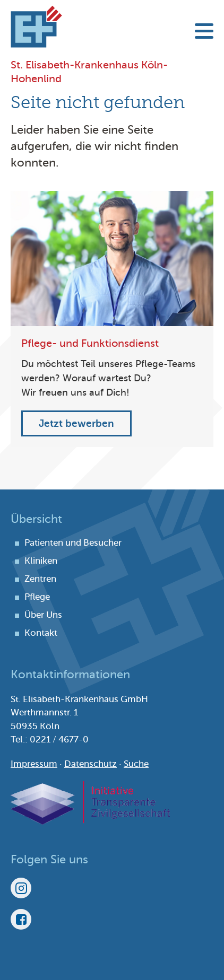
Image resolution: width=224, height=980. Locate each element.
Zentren (40, 579)
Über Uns (43, 615)
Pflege (37, 597)
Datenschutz (91, 764)
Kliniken (41, 561)
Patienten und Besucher (73, 543)
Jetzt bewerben (76, 423)
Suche (136, 764)
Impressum (34, 764)
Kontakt (41, 633)
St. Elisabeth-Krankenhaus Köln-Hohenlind (36, 27)
